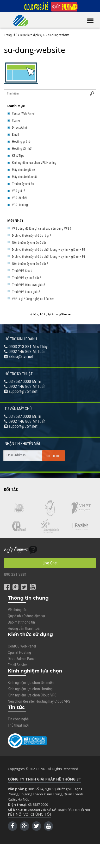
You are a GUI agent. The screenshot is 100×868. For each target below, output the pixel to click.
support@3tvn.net (23, 391)
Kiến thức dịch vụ (31, 35)
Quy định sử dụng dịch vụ (26, 616)
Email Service (18, 665)
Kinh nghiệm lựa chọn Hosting (30, 689)
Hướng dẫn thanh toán (25, 628)
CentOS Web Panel (22, 646)
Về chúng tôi (17, 610)
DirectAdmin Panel (22, 659)
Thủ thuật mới (18, 725)
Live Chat (50, 563)
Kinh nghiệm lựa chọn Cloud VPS (32, 695)
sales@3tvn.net (21, 357)
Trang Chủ (11, 35)
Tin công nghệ (18, 719)
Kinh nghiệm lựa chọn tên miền (31, 683)
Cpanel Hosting (19, 652)
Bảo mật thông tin (21, 622)
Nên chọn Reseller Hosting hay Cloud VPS (39, 701)
